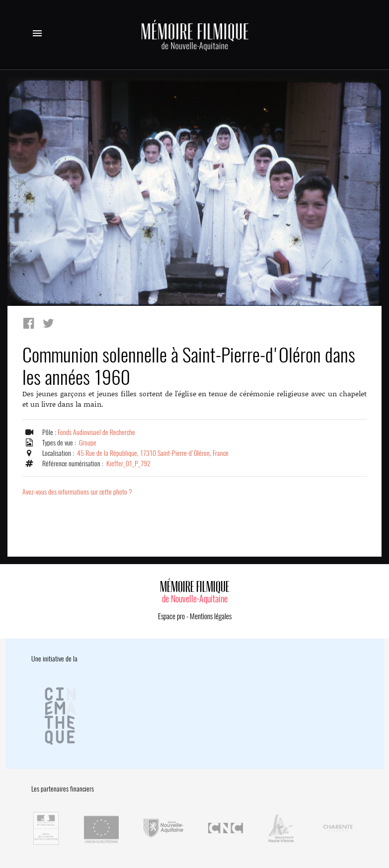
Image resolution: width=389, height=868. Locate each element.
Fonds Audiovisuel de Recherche (96, 432)
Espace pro (171, 616)
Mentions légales (211, 616)
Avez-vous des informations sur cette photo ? (77, 492)
